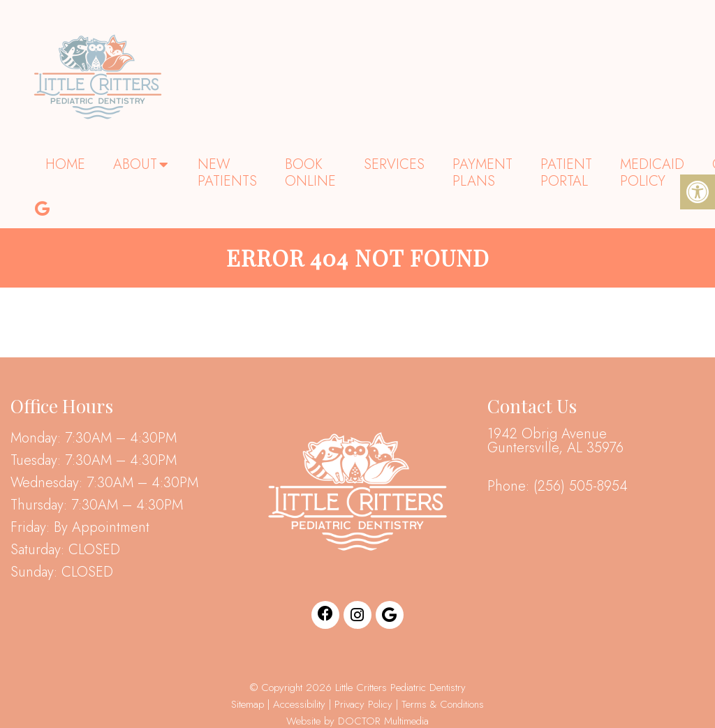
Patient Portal (566, 173)
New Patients (227, 173)
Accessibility (299, 704)
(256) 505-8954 (581, 486)
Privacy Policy (365, 704)
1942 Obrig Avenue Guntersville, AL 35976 (555, 441)
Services (394, 164)
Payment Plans (482, 173)
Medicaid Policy (652, 173)
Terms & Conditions (443, 704)
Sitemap (248, 704)
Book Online (310, 173)
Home (65, 164)
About (135, 164)
